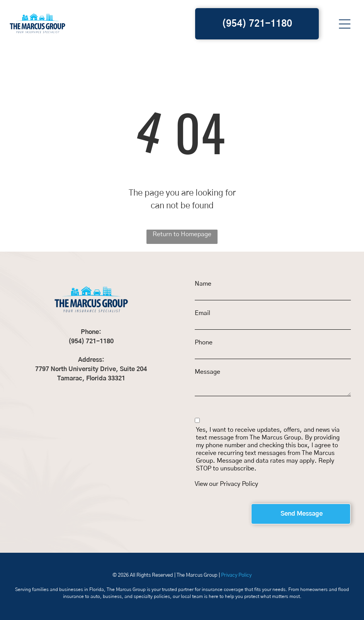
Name (203, 284)
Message (208, 372)
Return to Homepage (182, 234)
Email (202, 313)
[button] (345, 24)
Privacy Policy (239, 484)
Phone (204, 342)
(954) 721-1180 (91, 341)
